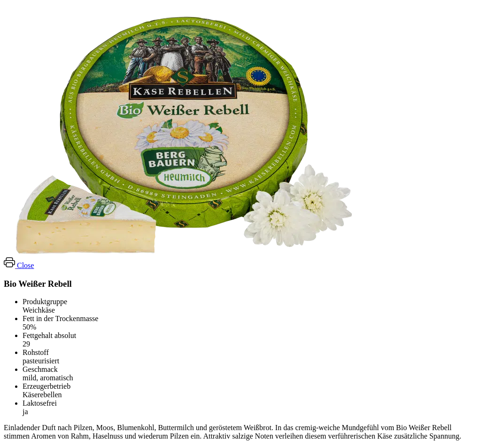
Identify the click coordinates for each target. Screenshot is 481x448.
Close (25, 265)
